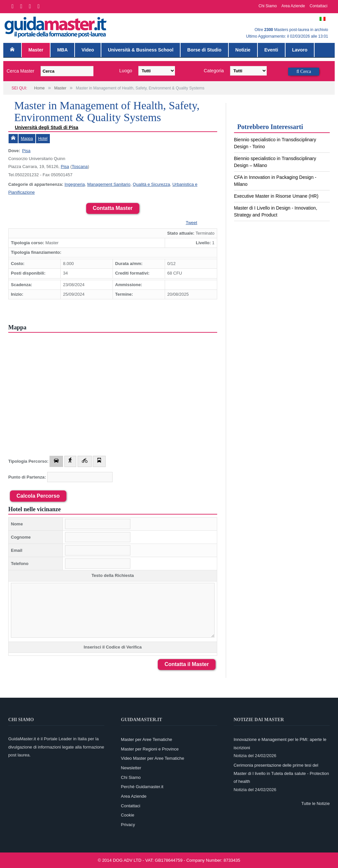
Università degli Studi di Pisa (47, 127)
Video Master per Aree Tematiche (152, 758)
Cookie (127, 815)
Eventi (271, 50)
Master (36, 50)
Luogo (126, 71)
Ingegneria (74, 184)
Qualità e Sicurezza (151, 184)
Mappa (27, 139)
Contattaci (319, 6)
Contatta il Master (186, 664)
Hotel (43, 139)
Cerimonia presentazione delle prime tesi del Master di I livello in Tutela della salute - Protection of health (281, 773)
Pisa (26, 151)
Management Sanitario (109, 184)
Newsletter (131, 768)
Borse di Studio (204, 50)
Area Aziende (293, 6)
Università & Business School (141, 50)
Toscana (80, 167)
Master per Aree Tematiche (146, 739)
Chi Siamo (268, 6)
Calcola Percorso (38, 496)
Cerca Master (20, 71)
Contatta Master (113, 208)
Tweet (192, 223)
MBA (62, 50)
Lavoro (300, 50)
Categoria (214, 71)
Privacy (128, 825)
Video (88, 50)
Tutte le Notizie (316, 803)
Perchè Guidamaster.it (142, 787)
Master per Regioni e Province (150, 749)
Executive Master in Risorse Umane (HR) (276, 196)
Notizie (243, 50)
